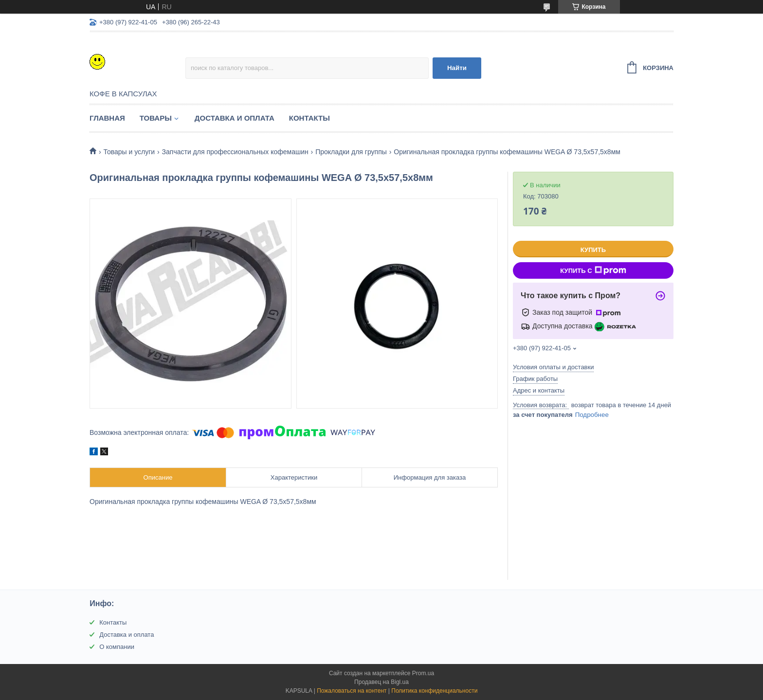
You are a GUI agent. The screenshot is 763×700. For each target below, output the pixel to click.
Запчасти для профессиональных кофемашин (235, 152)
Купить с (593, 270)
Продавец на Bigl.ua (381, 682)
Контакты (309, 118)
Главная (107, 118)
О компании (117, 647)
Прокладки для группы (351, 152)
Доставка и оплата (235, 118)
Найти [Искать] (457, 68)
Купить (593, 250)
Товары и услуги (129, 152)
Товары (156, 118)
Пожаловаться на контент (352, 691)
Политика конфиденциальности (434, 691)
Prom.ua (423, 673)
